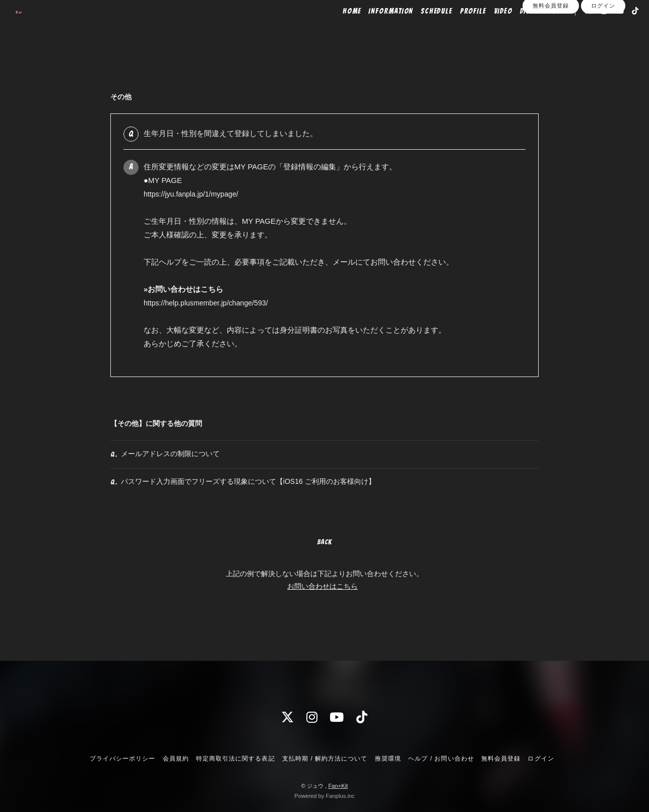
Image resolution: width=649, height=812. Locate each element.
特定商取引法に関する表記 (235, 759)
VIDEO (488, 29)
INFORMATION (376, 29)
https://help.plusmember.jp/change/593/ (210, 303)
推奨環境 (388, 759)
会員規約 (176, 759)
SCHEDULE (422, 29)
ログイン (603, 46)
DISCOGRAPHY (528, 29)
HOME (337, 29)
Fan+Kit (338, 786)
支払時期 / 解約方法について (325, 759)
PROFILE (458, 29)
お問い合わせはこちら (322, 604)
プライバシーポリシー (122, 759)
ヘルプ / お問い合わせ (441, 759)
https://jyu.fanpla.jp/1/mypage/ (194, 194)
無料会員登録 (551, 46)
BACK (325, 560)
